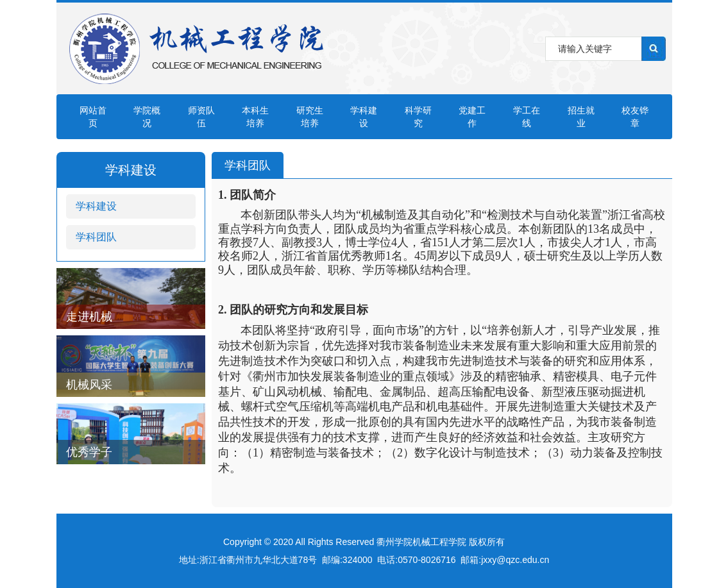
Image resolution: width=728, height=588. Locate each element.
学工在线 (527, 117)
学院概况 (147, 117)
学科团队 (96, 237)
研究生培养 (310, 117)
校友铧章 (635, 117)
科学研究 (418, 117)
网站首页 (93, 117)
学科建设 (364, 117)
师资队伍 (201, 117)
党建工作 (472, 117)
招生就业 (581, 117)
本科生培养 (255, 117)
